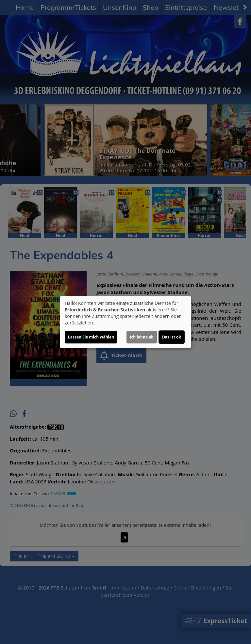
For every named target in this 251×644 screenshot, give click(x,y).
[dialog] (125, 322)
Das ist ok (172, 337)
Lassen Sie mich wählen (91, 337)
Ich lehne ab (142, 337)
